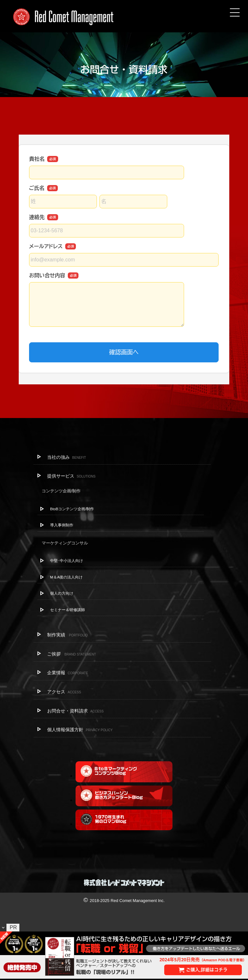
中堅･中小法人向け (67, 561)
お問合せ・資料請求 (75, 711)
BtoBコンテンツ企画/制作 (72, 509)
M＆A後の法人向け (66, 577)
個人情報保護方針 (80, 730)
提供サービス (71, 476)
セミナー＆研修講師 (67, 610)
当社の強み (67, 457)
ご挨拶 (72, 654)
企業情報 (68, 673)
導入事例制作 (62, 525)
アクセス (64, 692)
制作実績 (67, 635)
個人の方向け (62, 593)
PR (13, 927)
